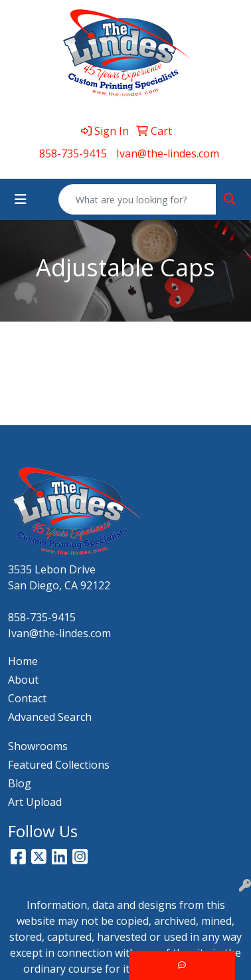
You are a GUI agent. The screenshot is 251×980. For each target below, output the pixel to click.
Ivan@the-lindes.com (168, 153)
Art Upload (35, 802)
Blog (20, 783)
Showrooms (38, 746)
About (23, 680)
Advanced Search (50, 717)
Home (23, 661)
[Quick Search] (137, 199)
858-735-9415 (73, 153)
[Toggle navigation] (21, 199)
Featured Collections (59, 765)
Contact (27, 698)
